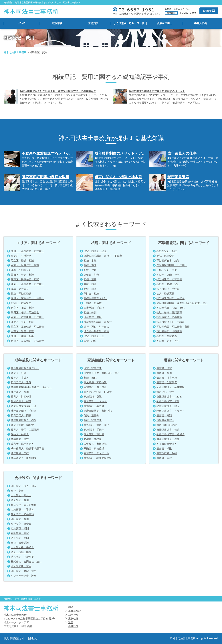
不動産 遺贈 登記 (168, 275)
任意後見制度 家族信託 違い (102, 373)
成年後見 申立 (20, 439)
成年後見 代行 (20, 453)
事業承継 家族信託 (95, 382)
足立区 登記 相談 (22, 261)
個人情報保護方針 (14, 638)
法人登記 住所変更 (22, 557)
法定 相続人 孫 (94, 336)
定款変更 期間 (20, 528)
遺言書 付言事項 (167, 378)
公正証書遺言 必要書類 (171, 387)
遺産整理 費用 (93, 317)
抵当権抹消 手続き (168, 289)
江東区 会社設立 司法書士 (27, 284)
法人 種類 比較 (21, 552)
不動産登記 (75, 611)
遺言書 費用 (164, 373)
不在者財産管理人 (167, 444)
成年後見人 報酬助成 (24, 458)
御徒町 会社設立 (21, 256)
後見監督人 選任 (21, 382)
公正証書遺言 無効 (168, 401)
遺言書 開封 (164, 458)
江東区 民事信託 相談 (25, 279)
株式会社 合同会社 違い (26, 562)
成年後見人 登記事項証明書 (27, 449)
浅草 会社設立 (20, 289)
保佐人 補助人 (20, 434)
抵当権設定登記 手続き (171, 298)
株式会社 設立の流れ (24, 505)
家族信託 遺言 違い (96, 425)
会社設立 (73, 626)
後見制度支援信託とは (24, 406)
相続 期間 (90, 265)
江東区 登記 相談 (22, 322)
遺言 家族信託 (93, 368)
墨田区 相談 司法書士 (25, 312)
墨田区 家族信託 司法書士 (27, 298)
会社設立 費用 (20, 519)
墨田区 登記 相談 (22, 275)
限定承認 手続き (94, 308)
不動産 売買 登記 (168, 341)
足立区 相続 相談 (22, 308)
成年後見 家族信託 (95, 444)
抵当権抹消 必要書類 (169, 317)
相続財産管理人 (165, 420)
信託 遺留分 (91, 415)
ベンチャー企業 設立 (24, 576)
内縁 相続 (90, 284)
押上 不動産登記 (21, 294)
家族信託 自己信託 (95, 387)
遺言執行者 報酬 (167, 453)
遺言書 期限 (164, 449)
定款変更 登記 (20, 533)
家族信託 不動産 (94, 434)
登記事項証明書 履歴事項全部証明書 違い (182, 303)
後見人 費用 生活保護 (25, 430)
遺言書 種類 (164, 415)
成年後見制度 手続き (24, 411)
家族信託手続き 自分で (98, 392)
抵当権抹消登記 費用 (96, 331)
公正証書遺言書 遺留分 (171, 434)
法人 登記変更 (165, 294)
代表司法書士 (165, 23)
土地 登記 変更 (167, 270)
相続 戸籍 (90, 270)
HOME (21, 23)
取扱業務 (57, 23)
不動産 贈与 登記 (168, 284)
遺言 (71, 622)
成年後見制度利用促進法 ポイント (31, 387)
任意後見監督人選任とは (25, 368)
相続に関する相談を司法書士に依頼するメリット (157, 91)
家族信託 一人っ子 (95, 401)
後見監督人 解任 (21, 401)
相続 (71, 607)
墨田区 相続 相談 (22, 336)
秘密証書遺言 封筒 (168, 406)
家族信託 (73, 619)
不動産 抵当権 (93, 303)
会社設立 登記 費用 (24, 571)
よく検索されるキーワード (129, 23)
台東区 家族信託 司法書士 (27, 341)
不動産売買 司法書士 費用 (173, 327)
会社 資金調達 (20, 543)
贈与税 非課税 (93, 439)
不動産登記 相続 (167, 251)
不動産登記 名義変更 (169, 331)
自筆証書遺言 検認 (168, 430)
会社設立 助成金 (21, 495)
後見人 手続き (20, 378)
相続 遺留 (90, 279)
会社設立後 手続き (22, 547)
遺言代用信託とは (167, 425)
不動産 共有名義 (167, 336)
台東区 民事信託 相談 (25, 265)
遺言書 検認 (164, 368)
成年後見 (73, 615)
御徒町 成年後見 (21, 303)
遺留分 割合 (91, 275)
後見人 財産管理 (21, 397)
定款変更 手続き (22, 510)
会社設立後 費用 (21, 566)
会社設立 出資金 (21, 524)
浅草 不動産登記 (21, 270)
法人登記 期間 (20, 538)
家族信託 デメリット (96, 453)
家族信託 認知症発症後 (98, 458)
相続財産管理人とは (95, 298)
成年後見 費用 (20, 392)
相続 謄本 (90, 289)
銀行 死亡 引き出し (96, 327)
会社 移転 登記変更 (169, 312)
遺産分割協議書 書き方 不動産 (103, 256)
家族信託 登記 (93, 397)
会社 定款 (17, 491)
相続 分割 (90, 312)
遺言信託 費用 (165, 392)
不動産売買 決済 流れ (171, 308)
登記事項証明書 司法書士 (172, 265)
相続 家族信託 (93, 420)
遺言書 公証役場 (167, 382)
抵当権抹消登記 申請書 (171, 322)
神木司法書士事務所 (15, 52)
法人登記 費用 (20, 500)
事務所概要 (201, 23)
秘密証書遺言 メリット (171, 411)
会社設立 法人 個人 (24, 486)
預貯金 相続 (91, 294)
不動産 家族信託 (94, 449)
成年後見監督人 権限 (24, 420)
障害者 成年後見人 (22, 444)
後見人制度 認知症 (22, 425)
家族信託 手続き (94, 430)
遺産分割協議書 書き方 (98, 322)
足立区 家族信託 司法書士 (27, 327)
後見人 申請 (19, 373)
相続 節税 (90, 378)
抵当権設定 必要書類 (169, 279)
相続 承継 (90, 261)
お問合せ (33, 638)
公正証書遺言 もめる (169, 397)
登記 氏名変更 (165, 256)
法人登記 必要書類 (22, 514)
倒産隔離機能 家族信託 (98, 411)
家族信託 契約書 (94, 406)
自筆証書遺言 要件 (168, 439)
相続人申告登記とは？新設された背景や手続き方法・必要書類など (58, 91)
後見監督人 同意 (21, 415)
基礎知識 (93, 23)
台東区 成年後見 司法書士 (27, 317)
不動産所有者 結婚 (168, 261)
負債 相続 (90, 341)
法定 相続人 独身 (95, 251)
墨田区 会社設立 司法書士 (27, 251)
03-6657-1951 (137, 10)
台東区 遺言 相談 (22, 331)
